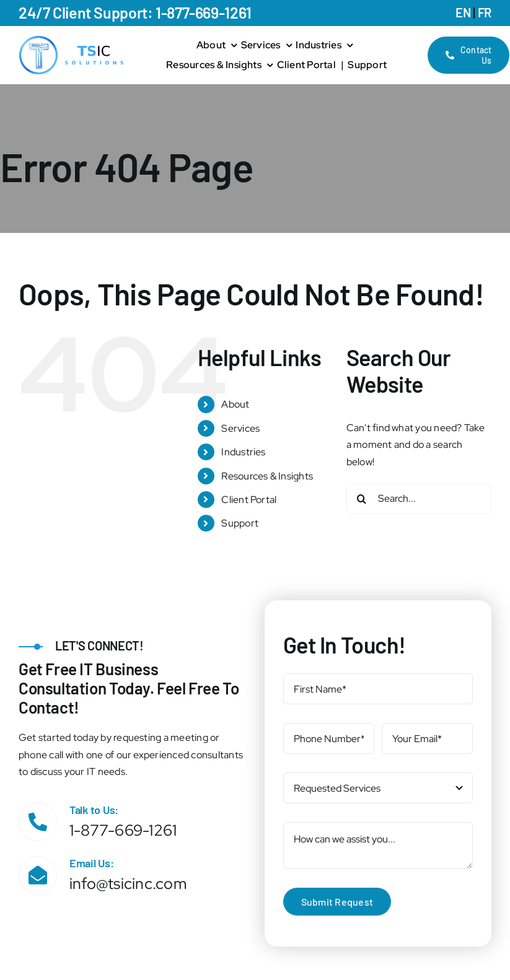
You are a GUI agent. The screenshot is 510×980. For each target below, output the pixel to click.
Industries (243, 452)
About (235, 404)
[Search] (362, 499)
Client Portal (249, 500)
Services (240, 428)
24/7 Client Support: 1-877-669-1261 (135, 12)
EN (463, 12)
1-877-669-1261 (123, 830)
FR (485, 12)
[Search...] (419, 499)
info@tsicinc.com (128, 884)
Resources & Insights (267, 476)
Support (240, 523)
